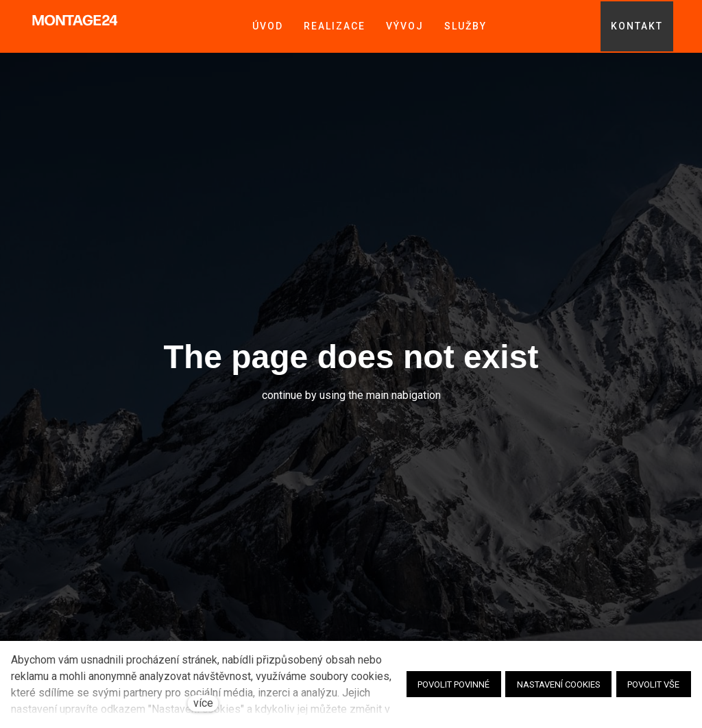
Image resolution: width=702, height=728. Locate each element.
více (203, 703)
